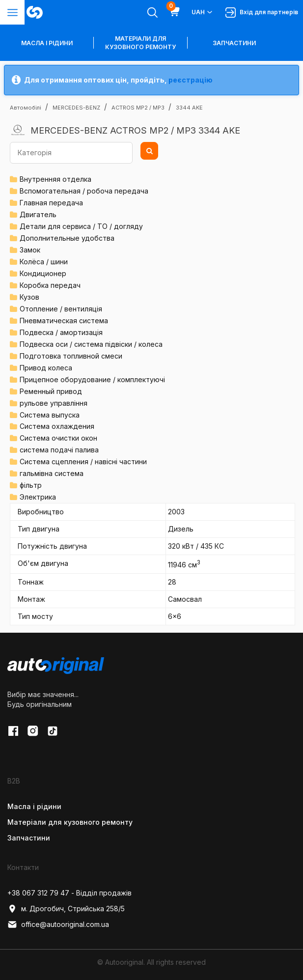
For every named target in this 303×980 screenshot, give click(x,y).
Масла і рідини (34, 806)
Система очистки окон (58, 438)
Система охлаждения (57, 426)
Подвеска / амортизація (61, 332)
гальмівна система (52, 473)
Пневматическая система (64, 321)
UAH (203, 12)
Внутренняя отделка (55, 179)
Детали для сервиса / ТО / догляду (81, 226)
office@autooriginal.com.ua (58, 924)
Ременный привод (51, 391)
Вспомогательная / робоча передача (84, 191)
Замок (30, 250)
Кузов (29, 297)
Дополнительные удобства (67, 238)
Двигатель (38, 214)
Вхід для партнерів (262, 13)
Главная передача (51, 203)
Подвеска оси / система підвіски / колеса (91, 344)
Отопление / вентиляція (61, 309)
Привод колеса (46, 368)
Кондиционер (43, 273)
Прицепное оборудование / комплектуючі (92, 379)
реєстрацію (191, 80)
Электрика (38, 497)
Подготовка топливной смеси (71, 356)
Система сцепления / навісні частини (83, 462)
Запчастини (234, 43)
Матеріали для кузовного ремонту (140, 43)
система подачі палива (59, 450)
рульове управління (54, 403)
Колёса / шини (44, 262)
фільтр (31, 485)
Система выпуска (50, 415)
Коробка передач (50, 285)
